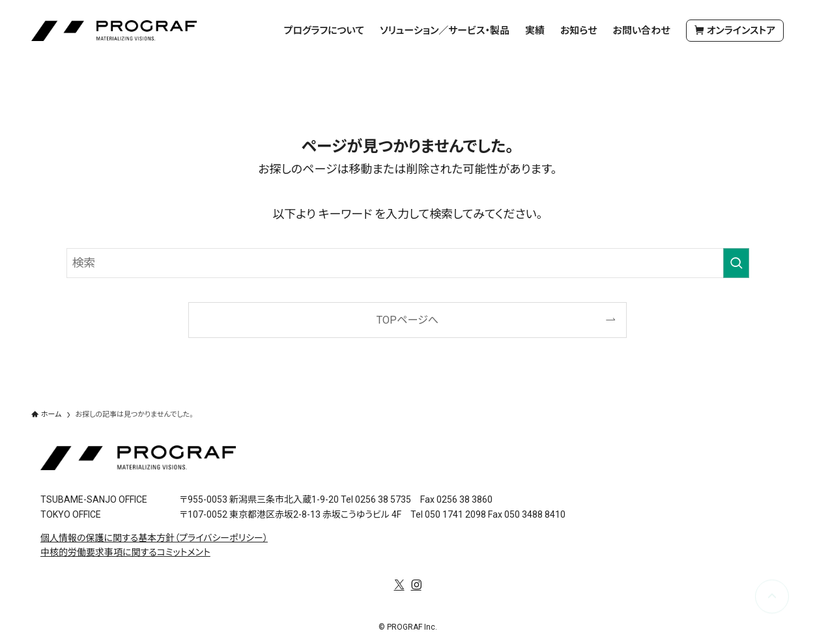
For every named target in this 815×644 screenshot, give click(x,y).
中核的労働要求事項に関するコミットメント (125, 552)
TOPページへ (407, 320)
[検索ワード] (408, 263)
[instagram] (416, 585)
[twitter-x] (399, 585)
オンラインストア (735, 31)
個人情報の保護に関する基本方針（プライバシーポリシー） (154, 538)
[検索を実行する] (736, 263)
